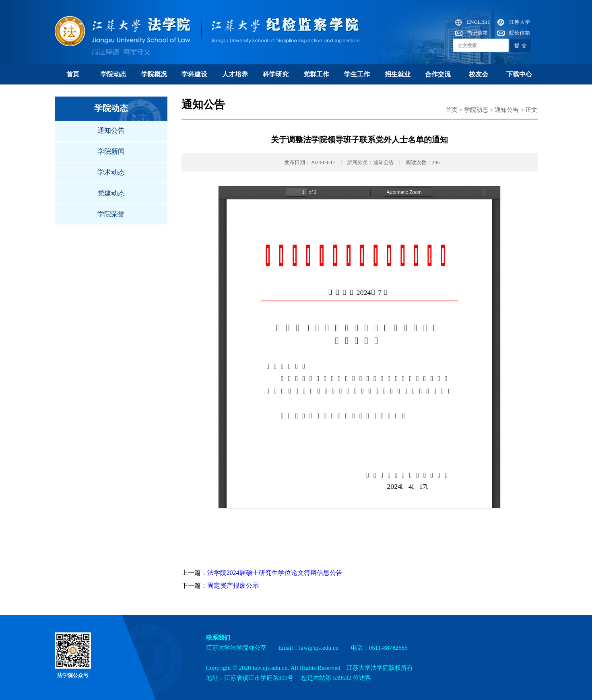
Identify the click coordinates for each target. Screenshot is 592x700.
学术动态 (111, 172)
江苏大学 (520, 22)
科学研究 (276, 74)
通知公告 (111, 131)
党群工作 (316, 74)
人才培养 (235, 74)
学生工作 (357, 74)
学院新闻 (111, 151)
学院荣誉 (111, 214)
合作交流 (438, 74)
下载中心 (519, 74)
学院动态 (113, 74)
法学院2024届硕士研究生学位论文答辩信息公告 (275, 573)
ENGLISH (478, 22)
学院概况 (154, 74)
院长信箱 (520, 33)
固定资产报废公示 (233, 586)
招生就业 (398, 74)
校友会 (479, 74)
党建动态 (111, 193)
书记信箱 (477, 33)
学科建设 (194, 74)
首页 (73, 74)
